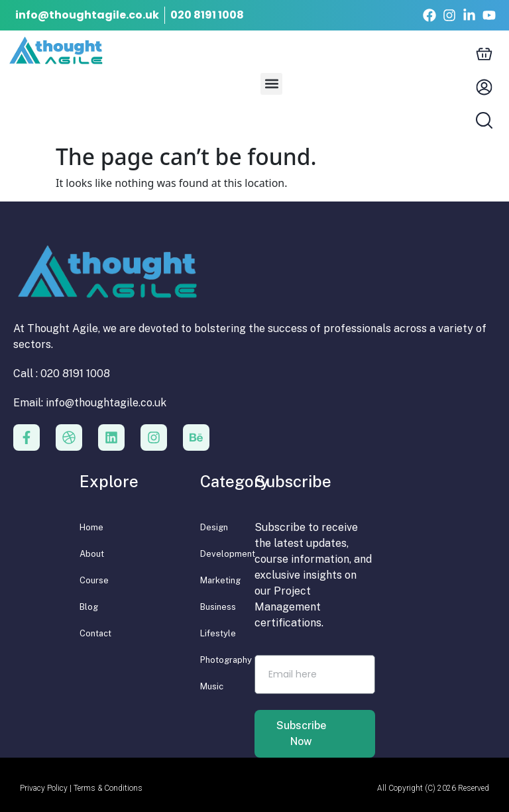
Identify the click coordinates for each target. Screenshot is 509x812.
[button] (271, 84)
